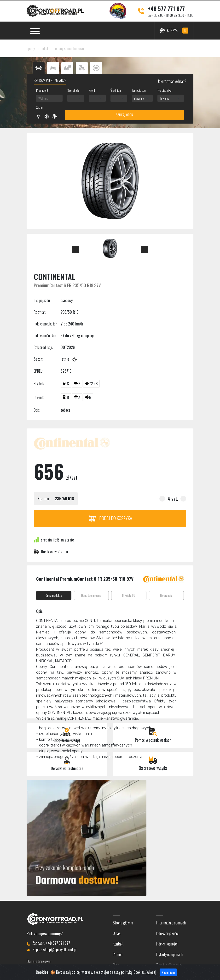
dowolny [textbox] (139, 98)
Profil (92, 90)
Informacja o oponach (171, 923)
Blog (116, 965)
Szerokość (73, 90)
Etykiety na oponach (170, 954)
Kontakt (118, 944)
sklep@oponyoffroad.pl (60, 950)
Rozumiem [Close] (168, 974)
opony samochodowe (69, 48)
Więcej (151, 974)
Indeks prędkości (167, 933)
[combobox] (49, 98)
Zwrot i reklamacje (169, 965)
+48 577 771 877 (166, 8)
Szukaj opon (124, 115)
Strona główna (123, 923)
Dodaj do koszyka (110, 518)
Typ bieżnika (165, 90)
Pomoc (118, 954)
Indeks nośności (167, 944)
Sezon (40, 107)
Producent (42, 90)
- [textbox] (70, 98)
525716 (66, 371)
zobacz (65, 410)
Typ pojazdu (139, 90)
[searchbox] (49, 98)
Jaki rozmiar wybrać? (172, 81)
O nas (117, 933)
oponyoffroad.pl (37, 48)
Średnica (116, 90)
